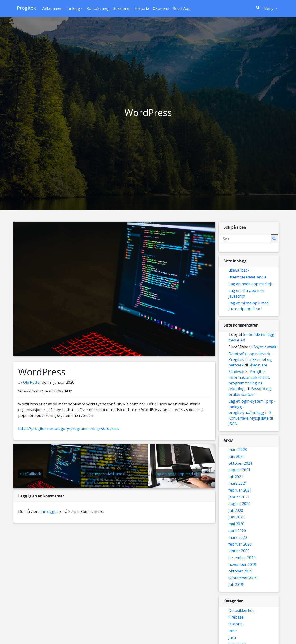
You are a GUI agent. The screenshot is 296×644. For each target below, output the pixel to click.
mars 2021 (238, 483)
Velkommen (52, 8)
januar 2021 (239, 497)
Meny (271, 8)
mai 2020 (236, 524)
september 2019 (243, 578)
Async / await (265, 347)
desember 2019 (242, 558)
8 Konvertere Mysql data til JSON (251, 418)
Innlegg (73, 8)
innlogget (49, 511)
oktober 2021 (240, 463)
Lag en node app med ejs (251, 284)
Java (232, 637)
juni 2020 (237, 517)
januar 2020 (239, 551)
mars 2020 (238, 537)
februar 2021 (240, 490)
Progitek (26, 8)
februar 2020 (240, 544)
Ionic (233, 631)
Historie (142, 8)
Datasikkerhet (241, 610)
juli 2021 (236, 477)
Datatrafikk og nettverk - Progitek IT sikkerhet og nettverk (251, 359)
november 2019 (242, 564)
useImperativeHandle (247, 277)
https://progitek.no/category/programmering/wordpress (69, 429)
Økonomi (161, 8)
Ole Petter (33, 382)
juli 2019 (236, 585)
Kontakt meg (98, 8)
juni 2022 (237, 456)
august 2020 (239, 504)
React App (182, 8)
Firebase (236, 617)
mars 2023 (238, 450)
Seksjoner (122, 8)
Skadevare (258, 365)
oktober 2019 (240, 571)
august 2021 (239, 470)
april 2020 (237, 531)
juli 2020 (236, 510)
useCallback (239, 270)
